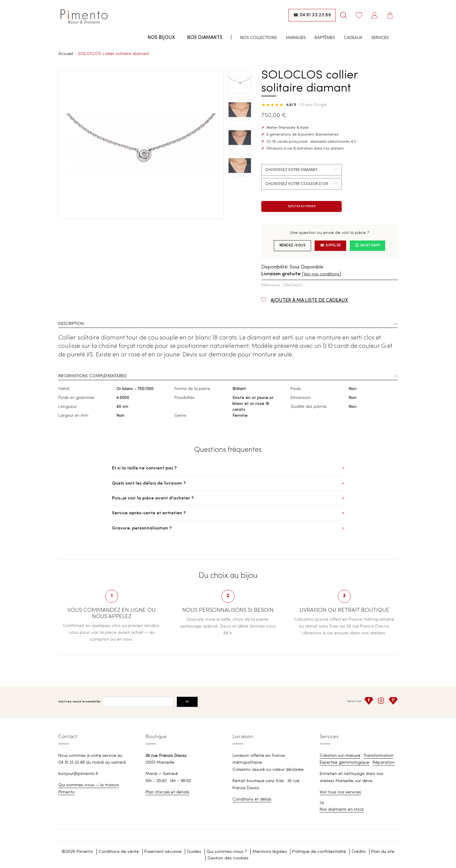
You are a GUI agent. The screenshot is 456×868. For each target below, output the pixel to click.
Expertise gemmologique (345, 762)
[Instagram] (381, 701)
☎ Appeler (330, 246)
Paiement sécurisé (163, 852)
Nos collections (259, 38)
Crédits (359, 852)
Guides (194, 852)
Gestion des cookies (228, 858)
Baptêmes (325, 38)
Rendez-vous (292, 246)
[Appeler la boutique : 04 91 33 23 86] (312, 15)
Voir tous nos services (340, 792)
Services (380, 38)
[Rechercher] (343, 15)
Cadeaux (353, 38)
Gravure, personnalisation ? (228, 528)
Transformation (379, 756)
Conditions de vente (119, 852)
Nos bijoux (161, 38)
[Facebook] (369, 701)
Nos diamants (205, 38)
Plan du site (383, 852)
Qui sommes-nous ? (227, 852)
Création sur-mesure (340, 756)
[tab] (228, 325)
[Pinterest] (393, 701)
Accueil (66, 54)
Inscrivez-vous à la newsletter (80, 702)
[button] (228, 325)
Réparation (384, 762)
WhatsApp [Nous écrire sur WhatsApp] (368, 245)
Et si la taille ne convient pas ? (228, 468)
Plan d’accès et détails (167, 792)
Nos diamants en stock (342, 809)
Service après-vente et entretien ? (228, 513)
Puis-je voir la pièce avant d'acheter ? (228, 498)
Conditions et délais (252, 799)
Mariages (296, 38)
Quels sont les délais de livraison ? (228, 483)
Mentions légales (270, 852)
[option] (141, 145)
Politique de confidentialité (319, 852)
